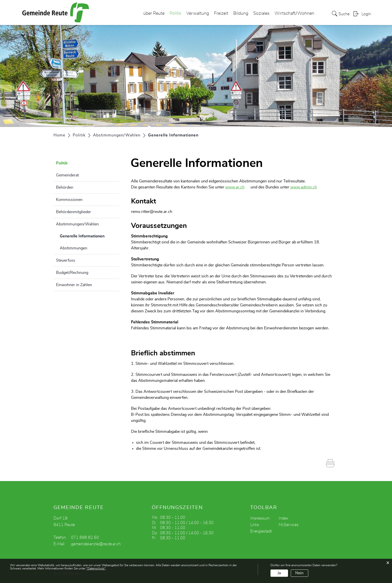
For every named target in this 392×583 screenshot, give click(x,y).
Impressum (260, 518)
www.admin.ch (306, 187)
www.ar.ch (237, 187)
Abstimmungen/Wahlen (77, 224)
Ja (279, 573)
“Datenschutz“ (96, 569)
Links (255, 525)
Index (283, 518)
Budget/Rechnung (72, 273)
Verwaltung (198, 13)
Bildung (241, 13)
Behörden (65, 187)
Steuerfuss (66, 260)
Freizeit (221, 13)
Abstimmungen (73, 248)
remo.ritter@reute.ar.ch (152, 212)
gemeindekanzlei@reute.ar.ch (96, 544)
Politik (175, 13)
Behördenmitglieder (73, 212)
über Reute (154, 13)
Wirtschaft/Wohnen (294, 13)
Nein (299, 573)
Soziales (261, 13)
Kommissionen (69, 200)
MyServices (289, 525)
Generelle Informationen (89, 235)
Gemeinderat (67, 175)
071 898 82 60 (85, 538)
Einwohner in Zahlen (74, 285)
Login (366, 14)
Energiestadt (261, 531)
